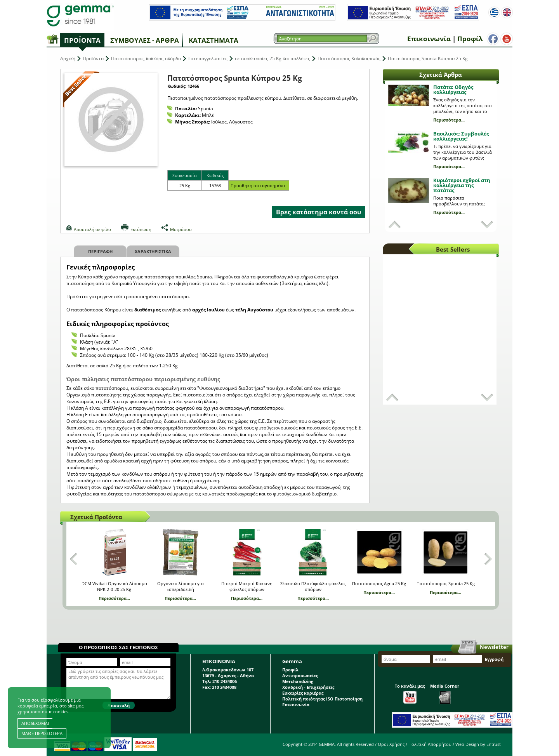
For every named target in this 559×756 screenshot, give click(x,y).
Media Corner (445, 694)
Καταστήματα (214, 40)
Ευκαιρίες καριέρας (303, 693)
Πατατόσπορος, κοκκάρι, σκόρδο (146, 58)
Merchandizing (298, 681)
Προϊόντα (82, 40)
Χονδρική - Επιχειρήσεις (308, 687)
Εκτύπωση (141, 229)
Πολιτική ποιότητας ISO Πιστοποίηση (322, 699)
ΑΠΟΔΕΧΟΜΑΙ (35, 723)
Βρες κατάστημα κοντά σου (319, 212)
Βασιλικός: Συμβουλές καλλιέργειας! (461, 136)
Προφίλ (470, 39)
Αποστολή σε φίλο (92, 229)
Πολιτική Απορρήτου (430, 744)
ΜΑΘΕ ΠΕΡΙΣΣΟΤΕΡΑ (42, 733)
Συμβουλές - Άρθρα (145, 40)
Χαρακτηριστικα (153, 251)
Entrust (494, 744)
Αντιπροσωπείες (300, 675)
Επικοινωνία (429, 39)
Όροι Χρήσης (391, 744)
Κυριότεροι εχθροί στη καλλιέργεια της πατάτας (462, 185)
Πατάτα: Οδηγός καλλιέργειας (453, 90)
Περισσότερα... (449, 120)
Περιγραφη (100, 251)
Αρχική (68, 58)
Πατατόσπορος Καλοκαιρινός (349, 58)
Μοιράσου (181, 229)
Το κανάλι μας (410, 693)
